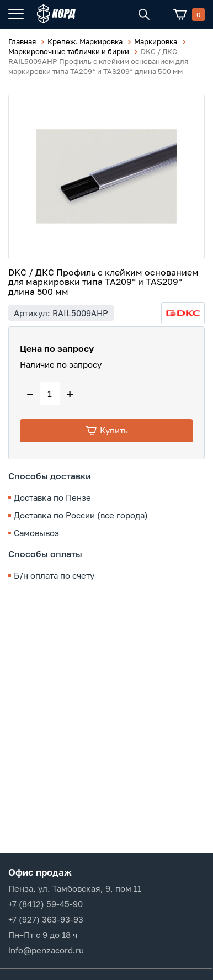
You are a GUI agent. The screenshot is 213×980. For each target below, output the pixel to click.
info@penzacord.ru (46, 950)
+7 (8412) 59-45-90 (46, 904)
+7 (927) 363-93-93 (46, 919)
